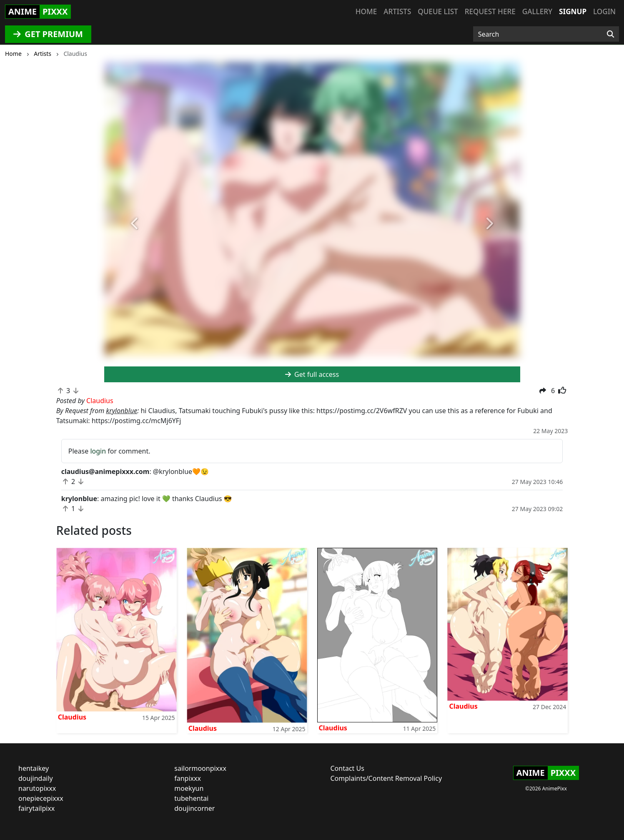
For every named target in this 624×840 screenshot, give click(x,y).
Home (366, 11)
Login (604, 11)
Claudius (72, 717)
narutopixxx (37, 788)
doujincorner (194, 808)
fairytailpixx (36, 808)
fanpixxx (188, 778)
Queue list (438, 11)
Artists (397, 11)
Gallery (537, 11)
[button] (135, 224)
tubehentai (191, 798)
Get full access (312, 374)
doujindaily (36, 778)
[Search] (610, 34)
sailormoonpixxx (200, 768)
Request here (490, 11)
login (98, 451)
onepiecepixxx (41, 798)
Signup (573, 11)
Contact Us (347, 768)
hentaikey (34, 768)
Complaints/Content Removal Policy (386, 778)
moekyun (189, 788)
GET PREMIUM (48, 34)
